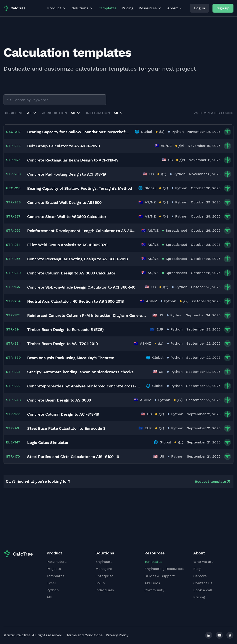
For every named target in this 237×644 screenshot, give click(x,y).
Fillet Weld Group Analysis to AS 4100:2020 (67, 245)
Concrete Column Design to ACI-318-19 (63, 414)
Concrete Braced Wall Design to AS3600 (64, 202)
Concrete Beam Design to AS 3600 (59, 400)
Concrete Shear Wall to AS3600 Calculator (67, 217)
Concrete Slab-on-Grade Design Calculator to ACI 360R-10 (81, 287)
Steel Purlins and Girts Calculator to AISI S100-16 (73, 457)
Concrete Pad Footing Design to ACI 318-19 (67, 174)
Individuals (105, 590)
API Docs (152, 583)
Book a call (203, 590)
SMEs (100, 583)
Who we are (203, 562)
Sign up (223, 8)
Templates (108, 8)
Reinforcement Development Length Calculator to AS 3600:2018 (82, 231)
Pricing (128, 8)
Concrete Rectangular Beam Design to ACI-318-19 (73, 160)
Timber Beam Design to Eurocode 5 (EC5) (65, 330)
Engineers (104, 562)
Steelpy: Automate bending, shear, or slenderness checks (80, 372)
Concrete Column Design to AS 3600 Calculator (71, 273)
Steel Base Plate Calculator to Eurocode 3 (66, 428)
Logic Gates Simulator (48, 442)
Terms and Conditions (84, 635)
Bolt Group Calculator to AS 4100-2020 (64, 146)
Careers (200, 576)
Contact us (203, 583)
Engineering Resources (164, 569)
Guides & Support (160, 576)
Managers (104, 569)
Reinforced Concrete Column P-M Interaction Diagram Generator (87, 315)
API (49, 597)
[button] (32, 113)
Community (154, 590)
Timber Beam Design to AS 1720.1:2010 (62, 344)
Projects (54, 569)
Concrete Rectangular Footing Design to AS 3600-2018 (78, 259)
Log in (200, 8)
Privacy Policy (117, 635)
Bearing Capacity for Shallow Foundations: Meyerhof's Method (78, 132)
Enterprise (104, 576)
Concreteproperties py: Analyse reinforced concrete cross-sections (84, 386)
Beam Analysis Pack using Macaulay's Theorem (71, 358)
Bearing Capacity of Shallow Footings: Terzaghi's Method (80, 188)
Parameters (57, 562)
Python (53, 590)
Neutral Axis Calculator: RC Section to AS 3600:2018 (76, 301)
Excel (51, 583)
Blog (197, 569)
